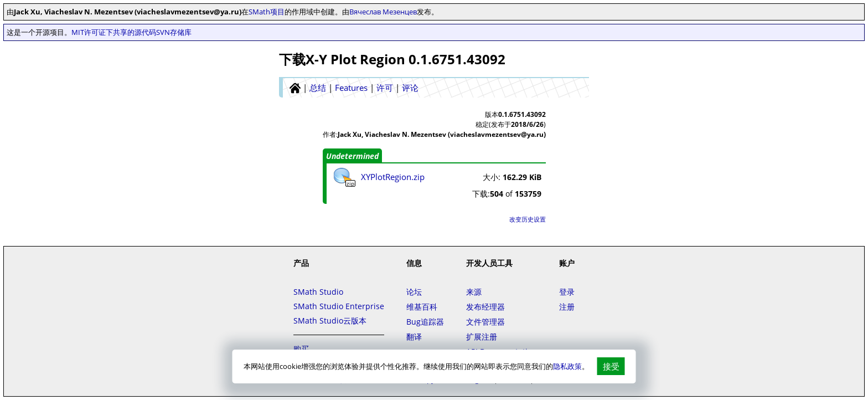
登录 (567, 292)
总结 (318, 88)
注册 (567, 307)
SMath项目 (267, 12)
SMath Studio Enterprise (339, 306)
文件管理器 (485, 322)
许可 (385, 88)
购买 (301, 349)
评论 (410, 88)
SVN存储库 (174, 32)
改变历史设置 (528, 219)
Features (351, 88)
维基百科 (422, 307)
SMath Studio (318, 292)
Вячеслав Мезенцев (383, 12)
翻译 (414, 337)
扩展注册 (482, 337)
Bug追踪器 (425, 322)
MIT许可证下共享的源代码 (114, 32)
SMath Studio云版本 (330, 320)
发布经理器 (485, 307)
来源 (474, 292)
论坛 (414, 292)
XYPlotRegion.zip (393, 177)
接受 (611, 366)
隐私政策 (567, 366)
